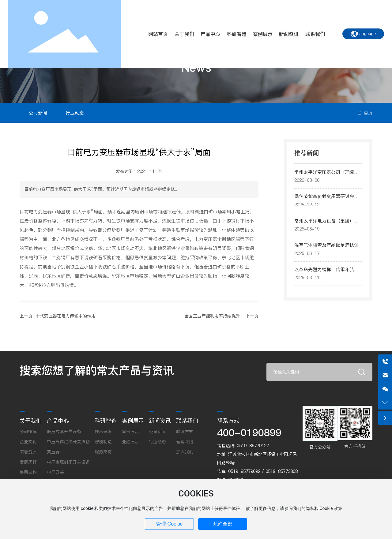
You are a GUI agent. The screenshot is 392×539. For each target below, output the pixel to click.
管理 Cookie (169, 524)
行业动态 (75, 113)
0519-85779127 (253, 446)
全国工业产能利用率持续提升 (212, 316)
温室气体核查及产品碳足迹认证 (326, 245)
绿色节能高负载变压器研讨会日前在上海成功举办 (326, 200)
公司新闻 (38, 113)
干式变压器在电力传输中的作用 (66, 316)
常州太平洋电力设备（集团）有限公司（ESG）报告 (326, 224)
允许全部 (223, 524)
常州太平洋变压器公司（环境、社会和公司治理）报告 (326, 176)
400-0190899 (249, 433)
